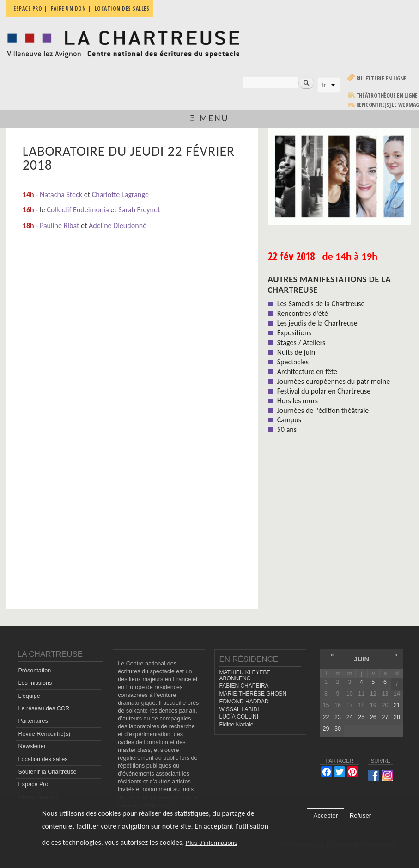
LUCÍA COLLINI (239, 717)
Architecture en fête (307, 372)
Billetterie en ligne (381, 78)
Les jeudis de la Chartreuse (317, 323)
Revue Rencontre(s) (44, 734)
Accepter (326, 816)
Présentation (34, 671)
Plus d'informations (212, 843)
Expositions (294, 333)
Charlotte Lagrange (120, 194)
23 (338, 717)
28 (397, 717)
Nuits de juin (296, 352)
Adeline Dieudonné (118, 225)
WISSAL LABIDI (239, 709)
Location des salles (43, 759)
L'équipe (29, 696)
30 (338, 729)
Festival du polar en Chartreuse (324, 391)
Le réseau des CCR (44, 708)
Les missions (35, 683)
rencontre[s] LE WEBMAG (388, 105)
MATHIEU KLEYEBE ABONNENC (245, 675)
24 (350, 717)
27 (385, 717)
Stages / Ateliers (301, 342)
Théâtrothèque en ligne (387, 95)
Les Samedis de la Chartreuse (321, 304)
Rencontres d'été (303, 313)
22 (326, 717)
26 (373, 717)
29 (326, 729)
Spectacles (293, 362)
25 (361, 717)
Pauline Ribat (59, 225)
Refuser (361, 816)
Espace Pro (33, 784)
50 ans (287, 429)
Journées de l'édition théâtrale (323, 410)
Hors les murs (298, 401)
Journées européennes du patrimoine (334, 381)
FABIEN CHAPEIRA (244, 686)
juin (361, 659)
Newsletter (32, 746)
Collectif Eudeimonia (78, 210)
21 (397, 705)
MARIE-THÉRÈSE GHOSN (253, 694)
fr (324, 85)
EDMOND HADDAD (244, 702)
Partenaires (33, 721)
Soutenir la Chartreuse (47, 772)
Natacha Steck (61, 194)
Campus (289, 420)
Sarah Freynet (139, 210)
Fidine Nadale (237, 725)
